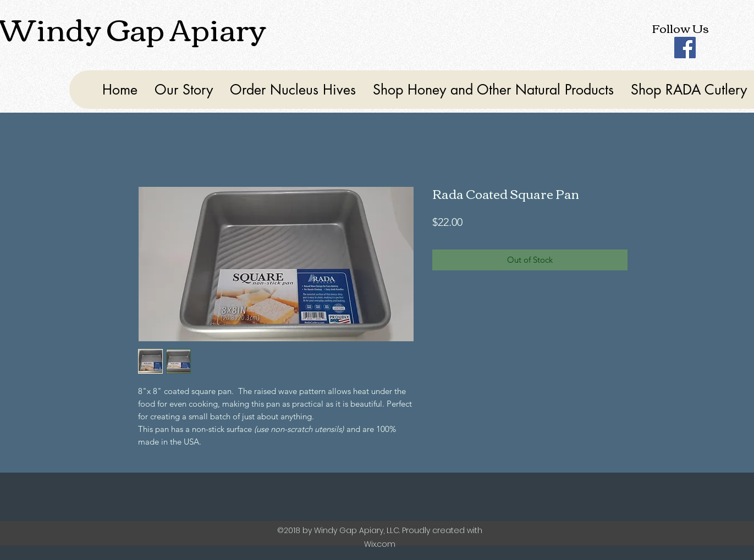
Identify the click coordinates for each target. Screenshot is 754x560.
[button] (493, 90)
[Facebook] (685, 48)
